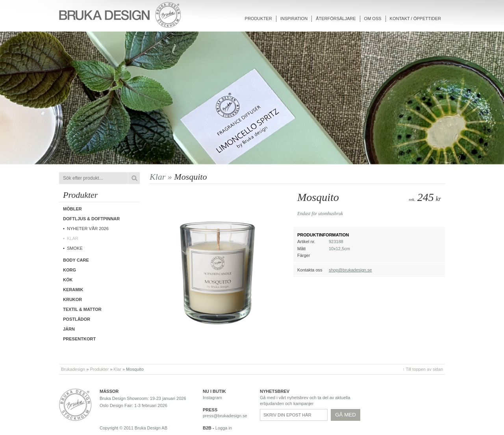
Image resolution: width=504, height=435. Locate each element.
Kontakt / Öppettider (415, 19)
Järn (69, 329)
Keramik (73, 290)
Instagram (212, 398)
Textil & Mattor (82, 309)
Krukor (72, 299)
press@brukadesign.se (225, 416)
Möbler (72, 209)
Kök (68, 280)
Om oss (373, 19)
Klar (73, 238)
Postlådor (77, 319)
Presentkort (79, 339)
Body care (76, 260)
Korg (69, 270)
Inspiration (294, 19)
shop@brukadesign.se (350, 270)
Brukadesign (73, 369)
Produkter (258, 19)
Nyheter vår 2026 (88, 229)
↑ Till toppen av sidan (423, 369)
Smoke (75, 248)
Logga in (224, 428)
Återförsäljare (336, 19)
